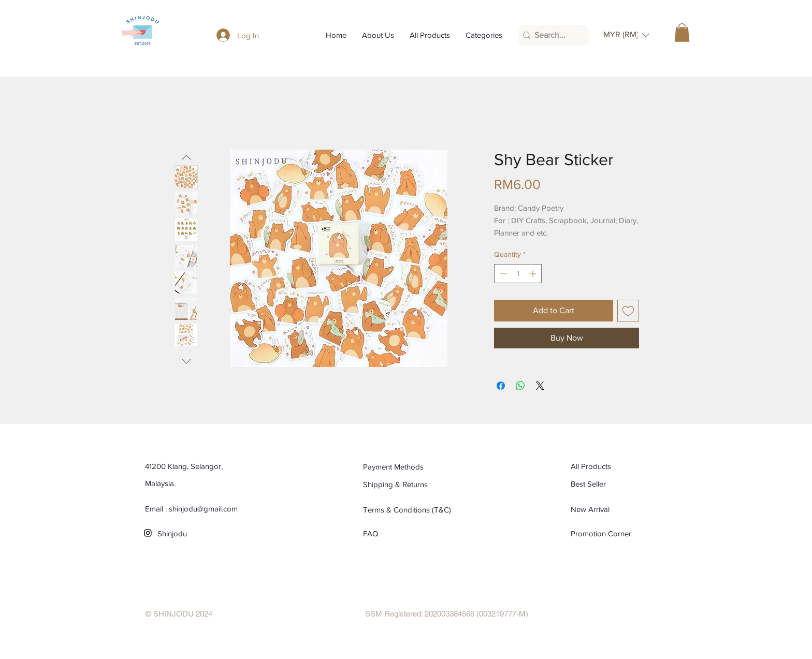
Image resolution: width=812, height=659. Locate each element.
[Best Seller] (618, 484)
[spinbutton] (518, 274)
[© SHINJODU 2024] (179, 614)
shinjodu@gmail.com (203, 509)
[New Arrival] (618, 509)
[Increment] (534, 274)
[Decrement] (502, 274)
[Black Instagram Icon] (148, 533)
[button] (626, 35)
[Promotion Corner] (601, 534)
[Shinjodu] (204, 534)
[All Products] (618, 466)
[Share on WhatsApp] (520, 386)
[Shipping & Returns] (410, 485)
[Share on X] (540, 386)
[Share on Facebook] (501, 386)
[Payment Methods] (410, 467)
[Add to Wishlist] (628, 311)
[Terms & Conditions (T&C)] (410, 510)
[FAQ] (375, 534)
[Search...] (551, 35)
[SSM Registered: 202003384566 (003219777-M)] (446, 614)
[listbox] (626, 35)
